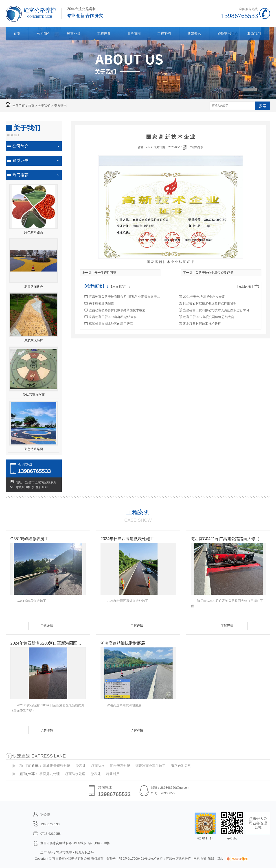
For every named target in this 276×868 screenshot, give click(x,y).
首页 (17, 34)
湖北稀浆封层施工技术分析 (202, 324)
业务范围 (134, 34)
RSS (211, 859)
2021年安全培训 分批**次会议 (204, 297)
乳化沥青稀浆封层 (57, 766)
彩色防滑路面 (34, 232)
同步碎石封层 (120, 766)
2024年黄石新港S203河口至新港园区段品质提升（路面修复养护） (48, 643)
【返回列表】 (245, 286)
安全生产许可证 (105, 273)
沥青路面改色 (34, 287)
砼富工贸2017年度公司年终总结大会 (209, 317)
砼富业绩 (74, 34)
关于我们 (44, 106)
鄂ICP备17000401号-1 (134, 859)
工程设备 (104, 34)
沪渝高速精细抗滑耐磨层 (123, 643)
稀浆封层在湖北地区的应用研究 (111, 324)
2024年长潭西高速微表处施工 (127, 539)
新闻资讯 (194, 34)
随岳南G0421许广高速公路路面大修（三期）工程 (228, 539)
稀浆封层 (113, 774)
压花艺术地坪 (34, 341)
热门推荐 (20, 175)
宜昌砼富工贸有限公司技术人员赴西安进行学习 (216, 310)
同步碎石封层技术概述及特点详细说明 (210, 303)
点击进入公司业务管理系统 (258, 823)
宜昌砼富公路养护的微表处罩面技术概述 (117, 310)
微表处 (81, 766)
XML (221, 859)
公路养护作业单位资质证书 (214, 273)
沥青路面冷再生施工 (150, 766)
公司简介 (44, 34)
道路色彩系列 (181, 766)
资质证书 (224, 34)
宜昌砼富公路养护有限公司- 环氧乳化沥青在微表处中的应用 (125, 297)
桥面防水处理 (75, 774)
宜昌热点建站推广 (178, 859)
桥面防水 (98, 766)
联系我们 (254, 34)
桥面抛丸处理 (50, 774)
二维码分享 (196, 147)
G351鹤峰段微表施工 (29, 539)
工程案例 (164, 34)
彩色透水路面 (34, 449)
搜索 (263, 106)
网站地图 (200, 859)
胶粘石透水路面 (34, 395)
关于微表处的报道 (101, 303)
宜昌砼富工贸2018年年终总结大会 (113, 317)
